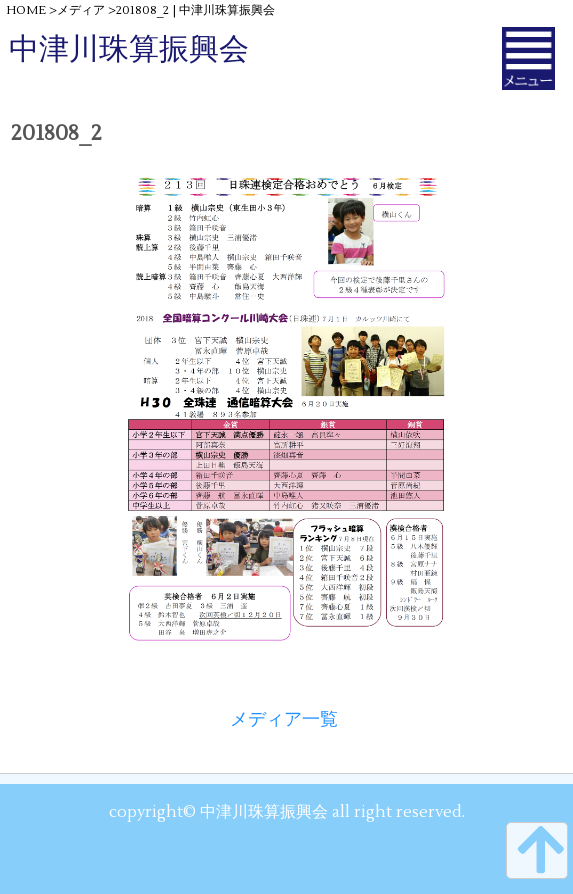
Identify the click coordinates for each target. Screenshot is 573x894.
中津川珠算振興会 (129, 49)
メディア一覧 (284, 719)
